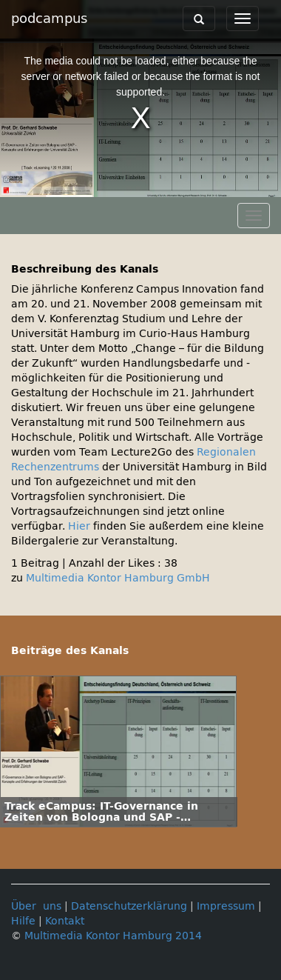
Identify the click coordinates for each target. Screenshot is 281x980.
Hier (79, 526)
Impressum (226, 906)
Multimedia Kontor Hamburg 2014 (113, 936)
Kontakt (65, 921)
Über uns (36, 906)
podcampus (49, 19)
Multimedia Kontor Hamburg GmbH (118, 578)
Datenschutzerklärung (129, 906)
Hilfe (23, 921)
